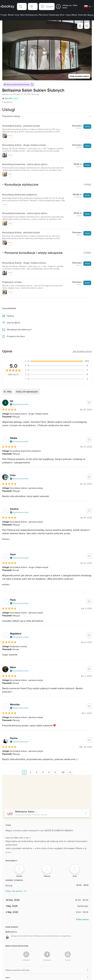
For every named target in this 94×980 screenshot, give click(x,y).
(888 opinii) (13, 98)
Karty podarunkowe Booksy (18, 84)
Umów (87, 126)
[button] (22, 7)
